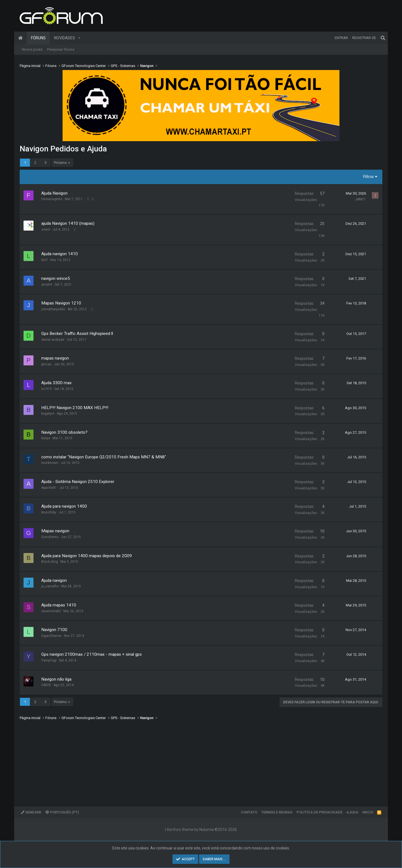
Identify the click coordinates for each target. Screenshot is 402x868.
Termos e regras (277, 812)
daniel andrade (53, 340)
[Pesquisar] (383, 38)
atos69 (47, 285)
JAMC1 (360, 199)
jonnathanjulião (53, 309)
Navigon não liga (56, 679)
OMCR (46, 685)
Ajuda (352, 812)
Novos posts (32, 49)
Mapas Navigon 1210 (61, 303)
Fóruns (38, 38)
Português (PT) (62, 812)
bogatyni (48, 414)
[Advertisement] (186, 759)
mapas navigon (55, 358)
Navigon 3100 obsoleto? (64, 432)
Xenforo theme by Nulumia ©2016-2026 (202, 830)
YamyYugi (49, 660)
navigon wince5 (56, 278)
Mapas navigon (55, 531)
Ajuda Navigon (54, 193)
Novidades (65, 38)
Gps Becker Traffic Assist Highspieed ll (77, 334)
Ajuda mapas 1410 (59, 605)
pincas (46, 364)
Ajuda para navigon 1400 (64, 506)
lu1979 (47, 389)
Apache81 (49, 488)
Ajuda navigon (54, 580)
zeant (46, 229)
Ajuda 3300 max (56, 383)
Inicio (368, 812)
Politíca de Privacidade (319, 812)
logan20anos (51, 636)
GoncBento (50, 537)
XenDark (31, 812)
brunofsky (49, 512)
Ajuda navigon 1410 (60, 254)
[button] (79, 38)
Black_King (50, 562)
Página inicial (20, 38)
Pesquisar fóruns (61, 49)
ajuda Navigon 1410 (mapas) (68, 223)
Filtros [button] (369, 177)
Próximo (60, 163)
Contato (249, 812)
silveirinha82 (51, 611)
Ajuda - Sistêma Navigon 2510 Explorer (78, 482)
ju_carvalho (50, 586)
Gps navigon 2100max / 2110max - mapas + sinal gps (92, 654)
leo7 (45, 260)
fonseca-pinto (52, 199)
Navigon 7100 (54, 630)
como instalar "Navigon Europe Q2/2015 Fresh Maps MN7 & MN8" (104, 457)
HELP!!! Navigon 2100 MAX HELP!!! (75, 408)
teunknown (50, 463)
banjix (46, 438)
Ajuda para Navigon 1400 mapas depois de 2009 (87, 556)
